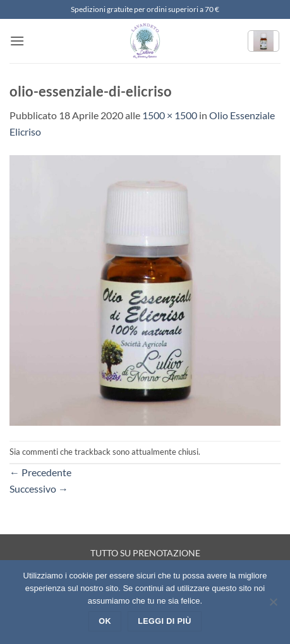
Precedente (40, 472)
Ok (105, 621)
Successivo (39, 489)
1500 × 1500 (170, 115)
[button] (17, 41)
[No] (273, 606)
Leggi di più (164, 621)
